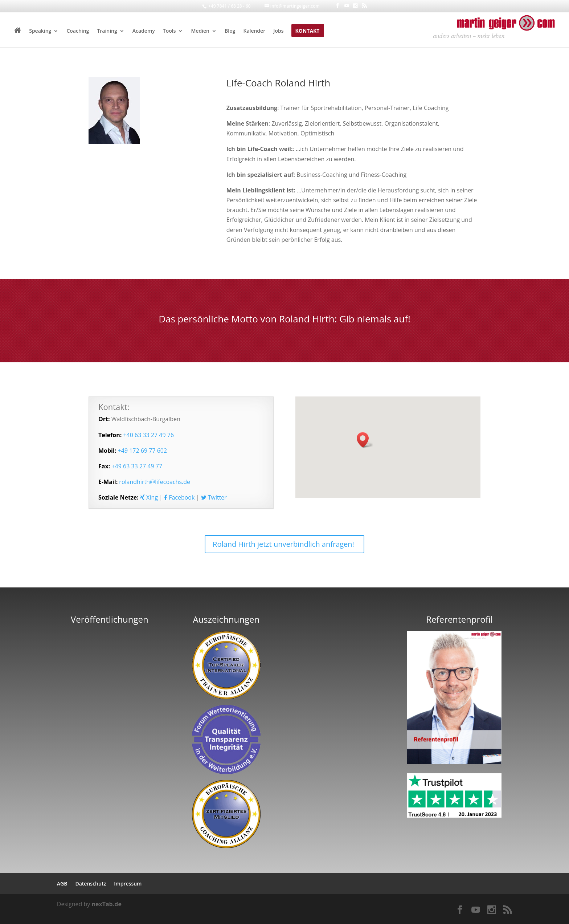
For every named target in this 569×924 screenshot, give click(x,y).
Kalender (254, 31)
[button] (365, 440)
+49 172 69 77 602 (143, 451)
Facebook (179, 497)
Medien (200, 31)
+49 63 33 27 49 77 (137, 466)
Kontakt (307, 31)
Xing (149, 497)
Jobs (278, 31)
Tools (169, 31)
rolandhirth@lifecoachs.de (155, 482)
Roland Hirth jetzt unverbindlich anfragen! (283, 544)
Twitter (214, 497)
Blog (230, 31)
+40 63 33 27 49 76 (148, 435)
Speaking (40, 31)
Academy (144, 31)
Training (107, 31)
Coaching (78, 31)
